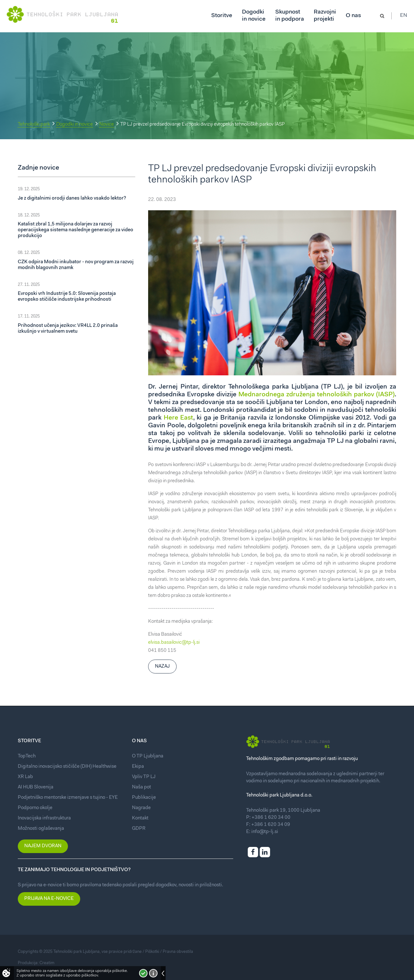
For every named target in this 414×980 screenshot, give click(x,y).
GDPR (139, 829)
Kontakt (140, 818)
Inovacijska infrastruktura (44, 818)
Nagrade (141, 808)
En (404, 16)
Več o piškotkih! (153, 973)
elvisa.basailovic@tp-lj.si (174, 643)
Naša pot (142, 787)
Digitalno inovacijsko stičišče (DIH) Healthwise (67, 767)
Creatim (47, 963)
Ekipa (138, 767)
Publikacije (144, 798)
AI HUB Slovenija (36, 787)
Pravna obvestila (178, 952)
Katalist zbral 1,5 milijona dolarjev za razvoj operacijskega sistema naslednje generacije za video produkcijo (76, 230)
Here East (178, 418)
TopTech (27, 756)
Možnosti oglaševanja (41, 829)
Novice (107, 125)
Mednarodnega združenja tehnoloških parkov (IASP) (316, 395)
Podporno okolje (35, 808)
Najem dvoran (43, 846)
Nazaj (162, 667)
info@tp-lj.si (265, 832)
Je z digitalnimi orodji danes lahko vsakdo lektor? (72, 198)
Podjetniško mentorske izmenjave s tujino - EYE (68, 798)
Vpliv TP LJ (144, 777)
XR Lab (25, 777)
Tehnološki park (34, 125)
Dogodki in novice (75, 125)
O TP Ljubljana (148, 756)
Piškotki (152, 952)
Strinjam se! (143, 973)
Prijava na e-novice (49, 899)
